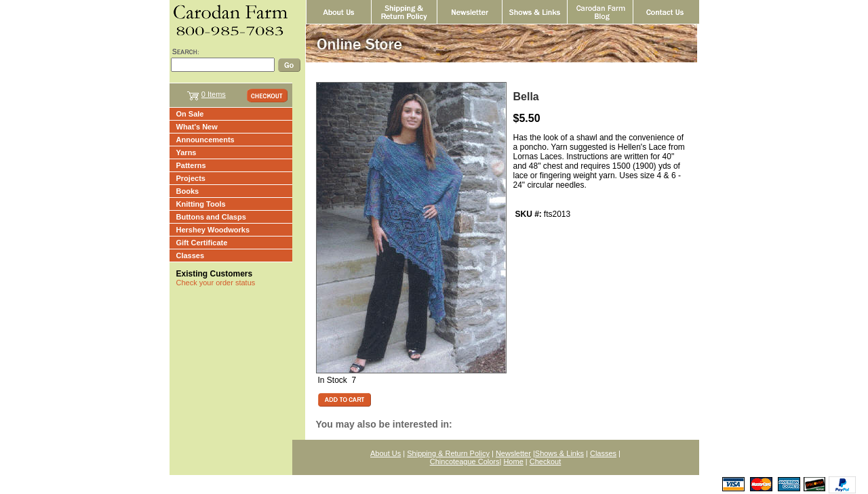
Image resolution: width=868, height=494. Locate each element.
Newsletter (513, 453)
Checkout (545, 461)
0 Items (214, 94)
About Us (386, 453)
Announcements (205, 140)
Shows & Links (559, 453)
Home (513, 461)
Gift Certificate (202, 243)
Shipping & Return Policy (448, 453)
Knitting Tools (201, 204)
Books (188, 191)
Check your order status (216, 283)
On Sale (190, 114)
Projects (191, 178)
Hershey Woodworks (213, 230)
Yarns (186, 152)
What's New (197, 127)
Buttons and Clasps (211, 217)
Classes (191, 255)
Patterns (191, 165)
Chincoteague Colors (465, 461)
